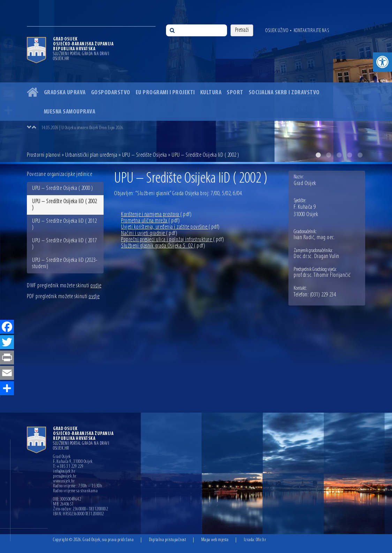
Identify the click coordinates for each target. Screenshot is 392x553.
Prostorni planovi (44, 155)
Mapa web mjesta (215, 540)
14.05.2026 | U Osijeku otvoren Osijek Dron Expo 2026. (83, 128)
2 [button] (329, 155)
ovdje (96, 286)
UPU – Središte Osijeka (145, 155)
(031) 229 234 (323, 295)
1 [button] (318, 155)
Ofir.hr (261, 540)
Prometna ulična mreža (150, 221)
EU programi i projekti (165, 93)
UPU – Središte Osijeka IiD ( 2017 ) (65, 244)
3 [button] (339, 155)
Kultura (211, 93)
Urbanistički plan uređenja (91, 155)
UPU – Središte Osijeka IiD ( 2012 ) (65, 224)
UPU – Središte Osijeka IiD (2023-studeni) (65, 263)
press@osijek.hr (65, 477)
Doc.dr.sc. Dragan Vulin (316, 257)
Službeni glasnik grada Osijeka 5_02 (163, 246)
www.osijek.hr (64, 481)
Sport (235, 93)
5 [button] (360, 155)
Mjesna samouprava (70, 112)
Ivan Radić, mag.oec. (314, 238)
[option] (196, 81)
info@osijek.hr (64, 472)
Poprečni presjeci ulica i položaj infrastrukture (173, 240)
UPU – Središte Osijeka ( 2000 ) (63, 188)
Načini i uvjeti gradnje (149, 233)
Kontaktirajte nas (311, 31)
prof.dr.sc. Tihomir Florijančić (322, 275)
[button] (382, 62)
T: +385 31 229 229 (68, 467)
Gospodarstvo (111, 93)
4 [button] (349, 155)
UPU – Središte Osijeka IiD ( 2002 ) (65, 205)
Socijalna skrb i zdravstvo (284, 93)
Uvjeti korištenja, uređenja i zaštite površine (170, 227)
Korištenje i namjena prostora (156, 215)
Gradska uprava (65, 93)
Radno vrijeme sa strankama (75, 491)
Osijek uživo (277, 31)
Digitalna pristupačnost (168, 540)
